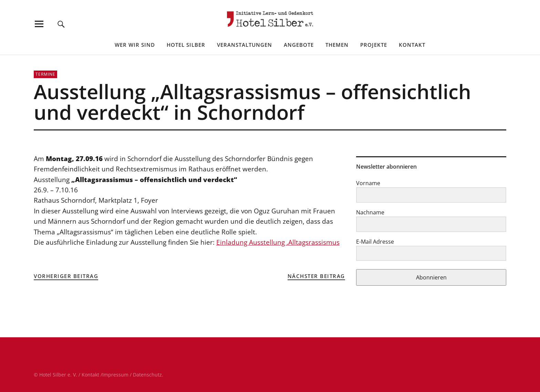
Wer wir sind (135, 45)
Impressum (115, 375)
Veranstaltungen (245, 45)
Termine (45, 74)
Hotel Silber (186, 45)
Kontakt (412, 45)
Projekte (374, 45)
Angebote (299, 45)
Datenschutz (147, 375)
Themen (337, 45)
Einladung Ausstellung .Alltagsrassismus (278, 242)
